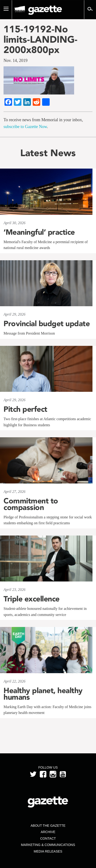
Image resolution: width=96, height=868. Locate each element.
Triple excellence (32, 599)
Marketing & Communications (48, 845)
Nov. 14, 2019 (16, 60)
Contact (48, 838)
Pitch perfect (25, 409)
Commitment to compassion (31, 504)
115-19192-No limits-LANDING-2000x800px (40, 39)
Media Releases (48, 851)
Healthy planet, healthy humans (43, 694)
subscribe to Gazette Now (25, 127)
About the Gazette (48, 826)
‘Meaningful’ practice (39, 232)
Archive (48, 832)
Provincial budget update (47, 324)
